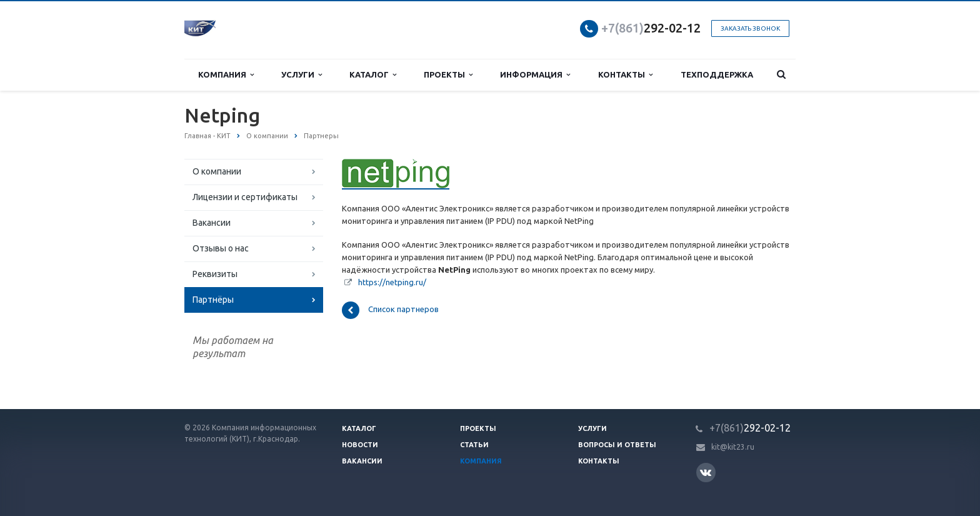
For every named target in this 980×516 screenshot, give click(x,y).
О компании (217, 171)
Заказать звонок (750, 28)
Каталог (373, 75)
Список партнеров (390, 310)
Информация (535, 75)
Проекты (448, 75)
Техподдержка (717, 74)
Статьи (474, 445)
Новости (360, 445)
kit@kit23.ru (733, 447)
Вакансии (212, 223)
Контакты (625, 75)
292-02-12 (651, 28)
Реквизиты (215, 274)
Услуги (302, 75)
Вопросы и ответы (617, 445)
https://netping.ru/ (392, 282)
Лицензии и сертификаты (245, 197)
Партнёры (213, 300)
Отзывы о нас (221, 248)
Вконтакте (706, 472)
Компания (226, 75)
